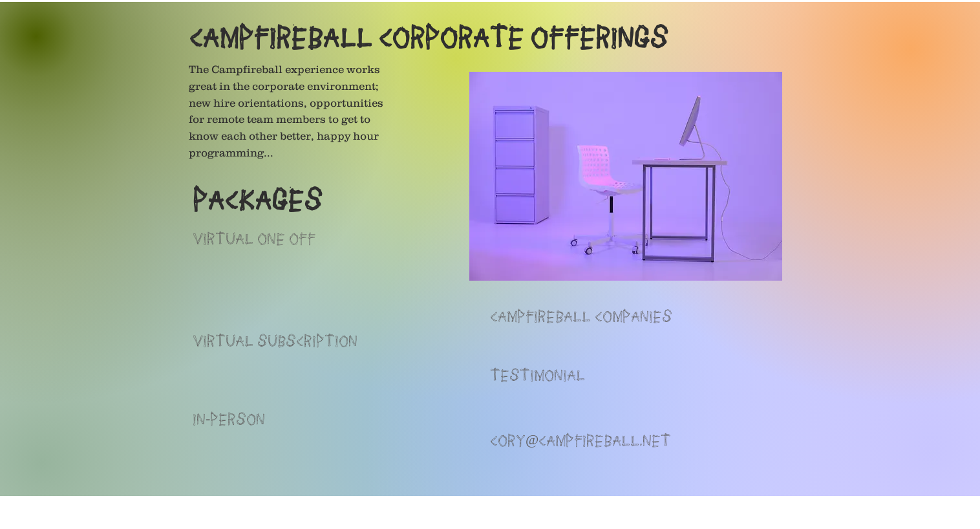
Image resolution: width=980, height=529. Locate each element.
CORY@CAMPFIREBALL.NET (581, 440)
